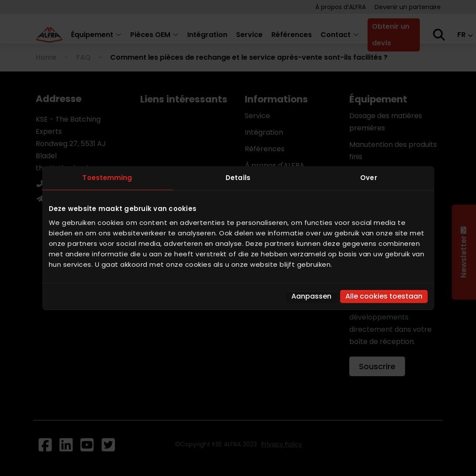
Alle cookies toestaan (384, 296)
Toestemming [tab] (107, 178)
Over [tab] (368, 178)
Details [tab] (238, 178)
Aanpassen (311, 296)
